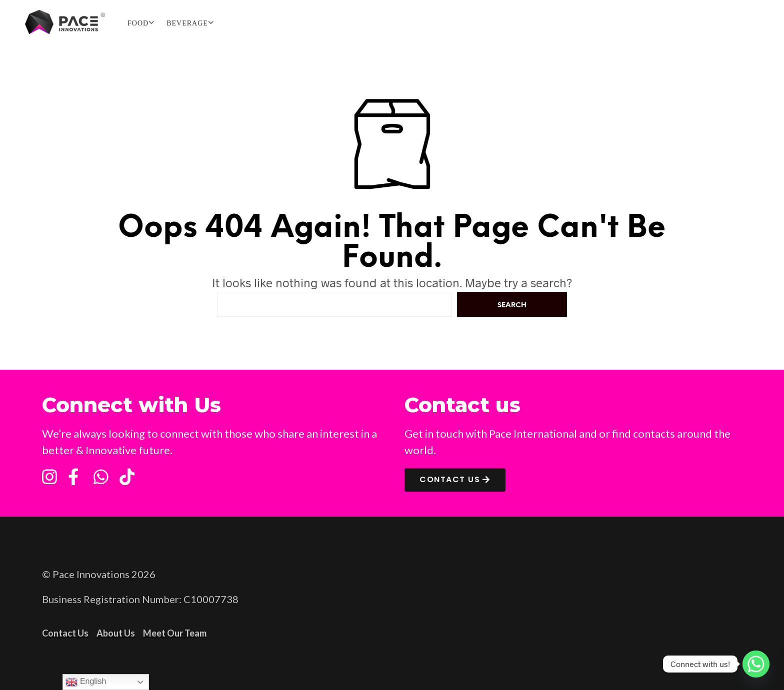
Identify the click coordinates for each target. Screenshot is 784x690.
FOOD (138, 23)
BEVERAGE (187, 23)
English (86, 682)
